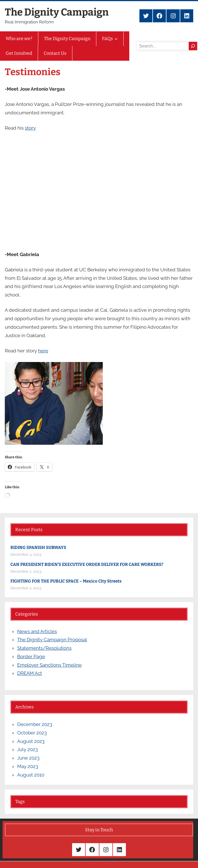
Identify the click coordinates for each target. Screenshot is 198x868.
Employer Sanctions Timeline (49, 665)
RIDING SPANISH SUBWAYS (38, 548)
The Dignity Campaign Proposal (52, 640)
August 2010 (31, 775)
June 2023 (28, 758)
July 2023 (27, 749)
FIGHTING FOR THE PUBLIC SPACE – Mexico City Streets (66, 581)
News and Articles (37, 631)
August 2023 (31, 741)
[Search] (193, 46)
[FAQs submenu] (116, 39)
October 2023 (32, 733)
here (43, 351)
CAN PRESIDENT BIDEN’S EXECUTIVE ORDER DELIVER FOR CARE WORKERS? (87, 564)
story (30, 128)
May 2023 (28, 766)
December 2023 (35, 724)
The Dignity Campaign (57, 12)
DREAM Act (30, 673)
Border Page (31, 657)
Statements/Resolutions (44, 648)
